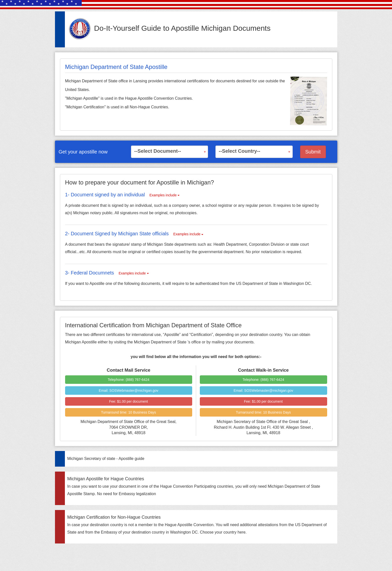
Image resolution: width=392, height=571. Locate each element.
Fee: (129, 401)
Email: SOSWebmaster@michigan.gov (129, 391)
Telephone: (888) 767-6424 (129, 380)
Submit (313, 152)
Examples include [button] (164, 195)
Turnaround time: (129, 412)
